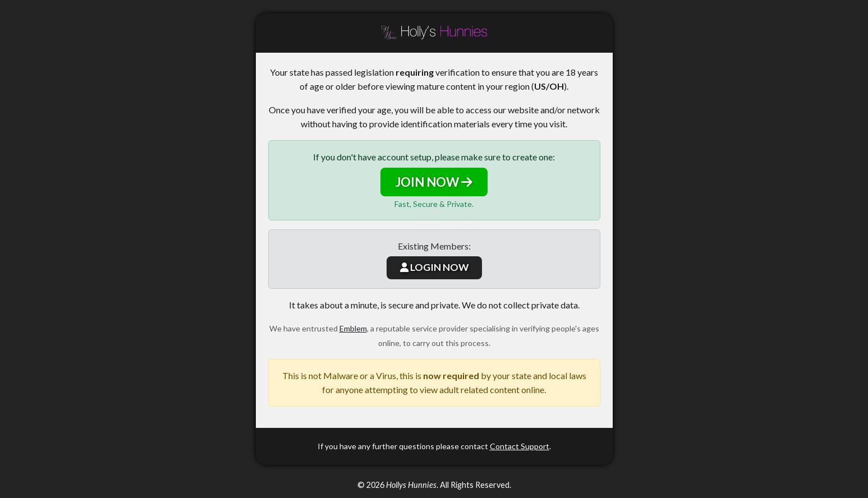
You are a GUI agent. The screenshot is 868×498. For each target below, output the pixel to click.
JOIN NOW (434, 182)
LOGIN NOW (434, 267)
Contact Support (520, 446)
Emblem (353, 328)
